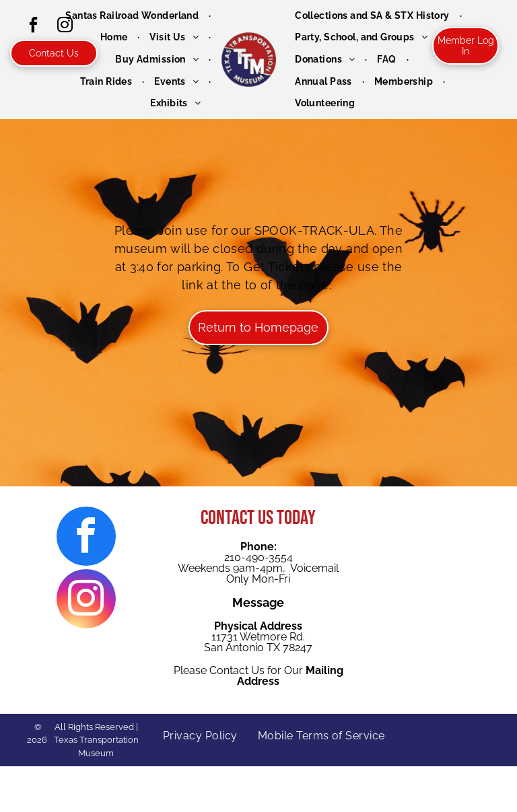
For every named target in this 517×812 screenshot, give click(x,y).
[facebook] (33, 27)
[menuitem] (133, 16)
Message (258, 602)
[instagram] (86, 600)
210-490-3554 (258, 557)
